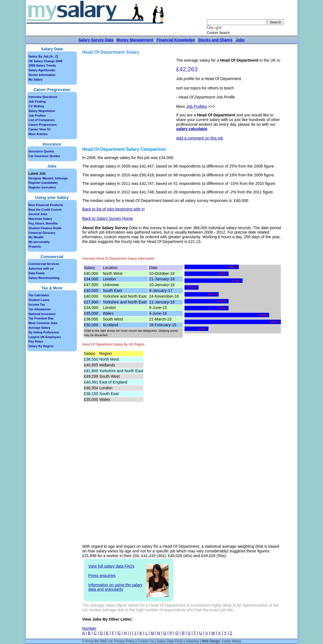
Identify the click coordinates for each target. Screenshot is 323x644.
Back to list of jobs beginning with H (113, 209)
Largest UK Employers (45, 337)
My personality (39, 242)
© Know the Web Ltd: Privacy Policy (108, 641)
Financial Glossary (42, 233)
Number (89, 628)
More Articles (38, 134)
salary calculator (192, 129)
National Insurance (42, 314)
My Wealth (36, 237)
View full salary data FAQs (112, 566)
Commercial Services (44, 264)
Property (35, 246)
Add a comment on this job (200, 138)
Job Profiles (196, 106)
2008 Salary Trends (42, 65)
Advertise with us (41, 268)
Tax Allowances (40, 309)
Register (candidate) (43, 183)
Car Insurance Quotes (44, 156)
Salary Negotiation (42, 111)
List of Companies (42, 120)
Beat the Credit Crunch (45, 210)
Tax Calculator (39, 295)
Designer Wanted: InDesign (48, 178)
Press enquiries (102, 576)
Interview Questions (43, 97)
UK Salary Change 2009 (46, 61)
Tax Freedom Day (41, 318)
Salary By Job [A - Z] (43, 56)
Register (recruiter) (42, 187)
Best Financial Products (46, 205)
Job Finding (37, 102)
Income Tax (37, 305)
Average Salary (40, 328)
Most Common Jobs (43, 323)
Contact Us (146, 641)
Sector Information (42, 75)
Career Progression (43, 125)
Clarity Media (231, 641)
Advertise (192, 641)
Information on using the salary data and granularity (116, 587)
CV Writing (36, 106)
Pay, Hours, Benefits (43, 223)
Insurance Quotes (41, 151)
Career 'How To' (40, 129)
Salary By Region (41, 346)
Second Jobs (38, 214)
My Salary (36, 80)
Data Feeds (37, 273)
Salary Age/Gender (42, 70)
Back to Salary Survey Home (108, 218)
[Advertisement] (130, 97)
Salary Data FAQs (170, 641)
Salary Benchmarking (44, 278)
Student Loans (39, 300)
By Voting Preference (44, 332)
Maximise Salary (40, 219)
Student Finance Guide (45, 228)
